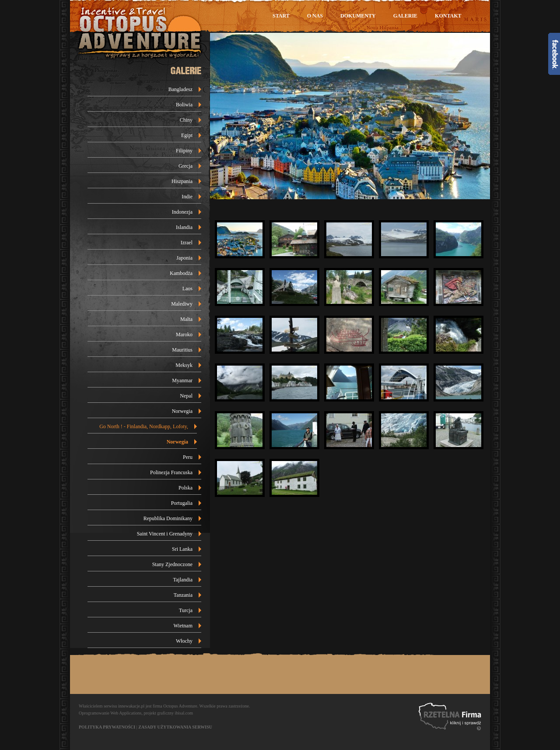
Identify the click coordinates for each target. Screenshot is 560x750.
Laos (187, 289)
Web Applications (126, 713)
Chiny (186, 120)
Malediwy (182, 304)
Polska (185, 488)
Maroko (184, 335)
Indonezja (182, 212)
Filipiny (184, 151)
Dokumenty (358, 16)
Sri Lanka (182, 549)
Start (281, 16)
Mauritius (182, 350)
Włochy (184, 641)
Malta (186, 319)
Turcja (186, 610)
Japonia (184, 258)
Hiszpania (182, 181)
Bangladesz (180, 89)
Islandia (184, 227)
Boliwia (184, 105)
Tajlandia (183, 580)
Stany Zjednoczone (172, 564)
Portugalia (182, 503)
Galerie (405, 16)
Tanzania (183, 595)
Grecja (185, 166)
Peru (188, 457)
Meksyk (184, 365)
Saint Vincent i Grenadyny (165, 534)
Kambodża (181, 273)
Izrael (187, 243)
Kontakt (448, 16)
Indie (187, 197)
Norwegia (182, 411)
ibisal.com (184, 713)
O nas (315, 16)
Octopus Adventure (180, 706)
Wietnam (183, 626)
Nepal (186, 396)
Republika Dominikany (168, 518)
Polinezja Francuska (171, 472)
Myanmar (182, 380)
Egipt (187, 135)
